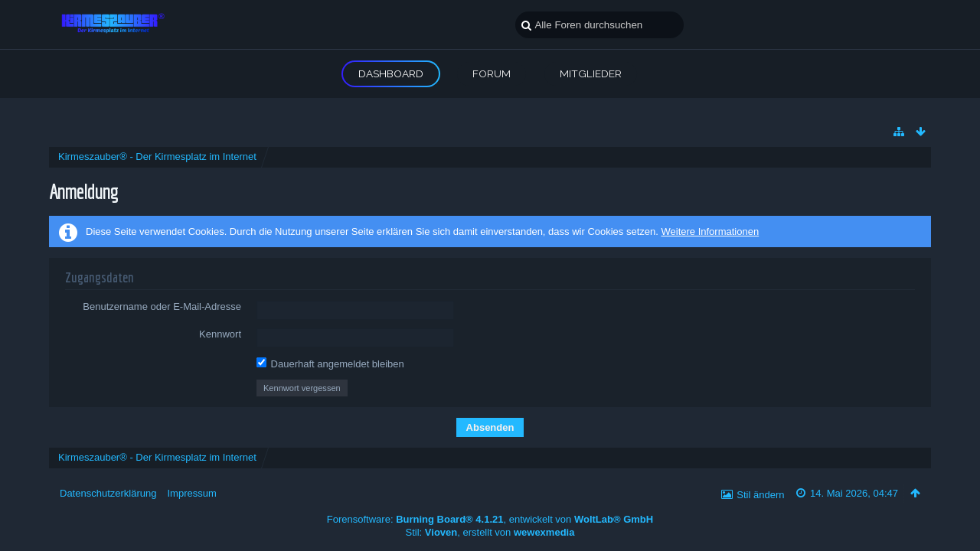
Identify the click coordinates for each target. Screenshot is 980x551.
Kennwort (220, 334)
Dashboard (391, 73)
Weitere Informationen (710, 231)
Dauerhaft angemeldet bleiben (330, 364)
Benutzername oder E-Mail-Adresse (162, 306)
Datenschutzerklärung (108, 493)
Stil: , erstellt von (490, 532)
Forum (492, 73)
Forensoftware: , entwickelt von (490, 519)
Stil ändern (760, 495)
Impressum (191, 493)
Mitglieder (591, 73)
